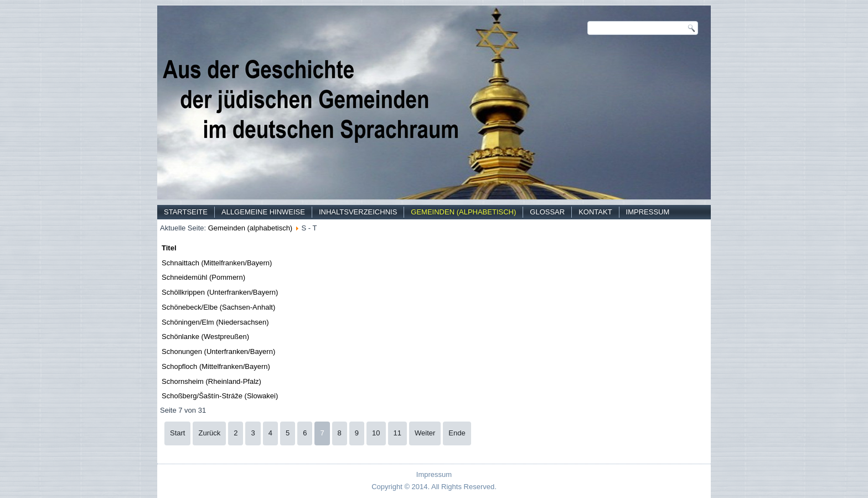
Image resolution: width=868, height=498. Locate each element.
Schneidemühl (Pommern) (203, 277)
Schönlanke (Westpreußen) (205, 337)
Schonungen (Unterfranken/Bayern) (218, 351)
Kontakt (595, 212)
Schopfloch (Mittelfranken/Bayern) (216, 366)
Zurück (209, 433)
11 (397, 433)
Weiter (425, 433)
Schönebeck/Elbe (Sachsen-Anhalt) (218, 307)
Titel (169, 248)
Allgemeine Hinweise (263, 212)
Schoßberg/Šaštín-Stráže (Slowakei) (220, 396)
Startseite (186, 212)
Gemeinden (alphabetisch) (463, 212)
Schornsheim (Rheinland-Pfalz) (211, 381)
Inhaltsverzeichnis (358, 212)
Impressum (648, 212)
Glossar (547, 212)
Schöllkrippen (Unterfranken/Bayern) (220, 292)
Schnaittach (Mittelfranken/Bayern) (217, 263)
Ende (457, 433)
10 (376, 433)
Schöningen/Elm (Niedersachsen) (215, 322)
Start (177, 433)
